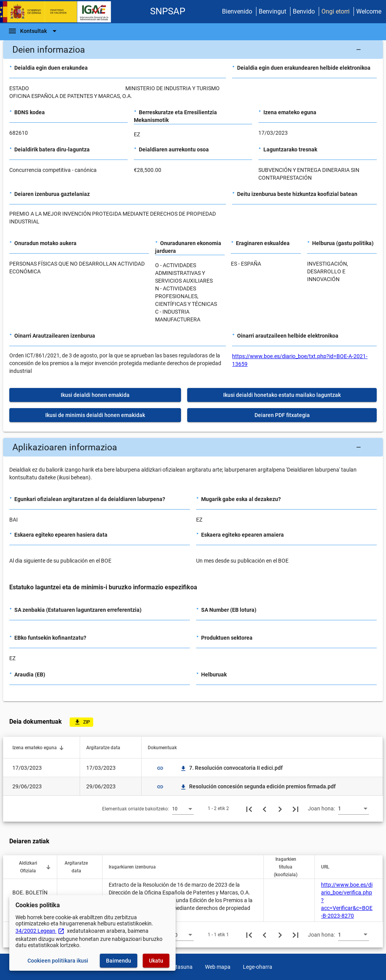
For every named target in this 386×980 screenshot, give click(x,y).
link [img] (160, 768)
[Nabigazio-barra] (33, 31)
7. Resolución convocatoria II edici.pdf (231, 768)
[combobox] (183, 808)
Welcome (369, 11)
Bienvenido (237, 11)
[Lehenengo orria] (249, 808)
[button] (193, 50)
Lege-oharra (258, 967)
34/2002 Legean (40, 931)
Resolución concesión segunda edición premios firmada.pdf (258, 786)
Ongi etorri (336, 11)
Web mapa (218, 967)
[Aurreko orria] (265, 808)
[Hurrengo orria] (280, 808)
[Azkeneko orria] (295, 808)
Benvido (304, 11)
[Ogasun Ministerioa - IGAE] (59, 12)
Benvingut (272, 11)
